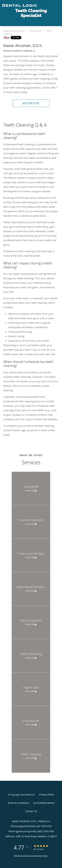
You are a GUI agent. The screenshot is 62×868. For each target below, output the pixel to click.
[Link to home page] (26, 6)
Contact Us (31, 811)
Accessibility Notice (44, 803)
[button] (31, 103)
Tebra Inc (30, 795)
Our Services (36, 31)
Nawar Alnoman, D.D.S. (14, 31)
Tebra (45, 856)
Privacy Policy (47, 795)
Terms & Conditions (18, 803)
